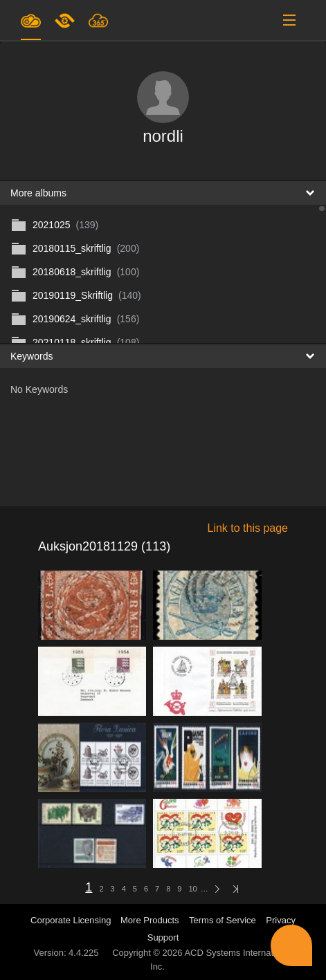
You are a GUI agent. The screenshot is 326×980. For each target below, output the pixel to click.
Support (163, 937)
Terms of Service (223, 920)
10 (192, 889)
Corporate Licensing (72, 920)
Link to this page (247, 528)
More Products (150, 920)
